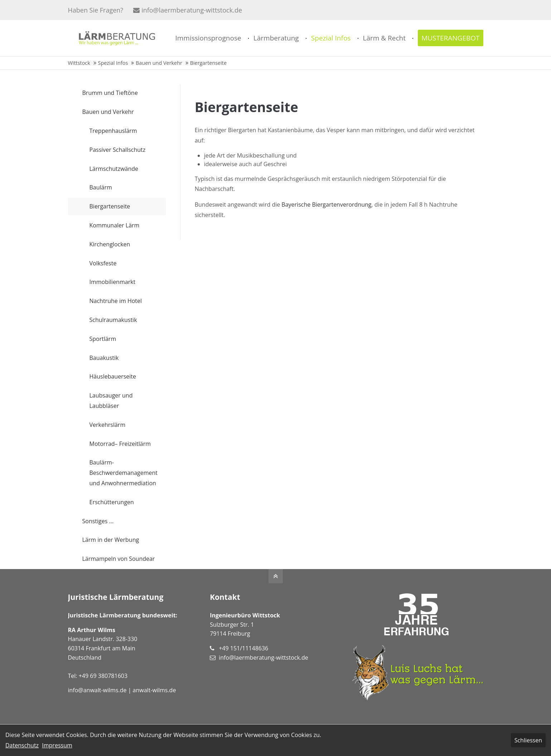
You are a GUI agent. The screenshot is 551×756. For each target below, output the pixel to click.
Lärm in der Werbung (111, 540)
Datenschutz (22, 745)
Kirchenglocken (110, 244)
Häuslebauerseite (113, 376)
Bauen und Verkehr (108, 112)
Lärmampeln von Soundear (119, 559)
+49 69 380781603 (103, 676)
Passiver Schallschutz (118, 150)
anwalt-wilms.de (154, 690)
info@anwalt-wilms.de (97, 690)
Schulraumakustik (113, 320)
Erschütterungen (112, 502)
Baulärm (101, 187)
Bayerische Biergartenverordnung (326, 204)
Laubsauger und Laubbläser (111, 401)
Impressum (57, 745)
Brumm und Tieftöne (110, 93)
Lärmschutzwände (114, 169)
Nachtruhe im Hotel (116, 301)
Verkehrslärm (108, 425)
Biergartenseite (110, 206)
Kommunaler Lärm (115, 225)
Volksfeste (103, 263)
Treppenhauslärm (113, 131)
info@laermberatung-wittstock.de (188, 10)
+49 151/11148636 (243, 648)
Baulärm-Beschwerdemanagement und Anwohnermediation (124, 473)
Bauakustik (104, 358)
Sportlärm (103, 339)
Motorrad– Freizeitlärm (120, 444)
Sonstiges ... (98, 521)
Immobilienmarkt (113, 282)
